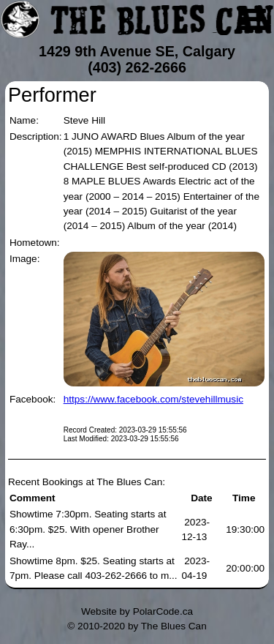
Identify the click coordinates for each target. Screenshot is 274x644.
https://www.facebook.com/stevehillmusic (153, 399)
